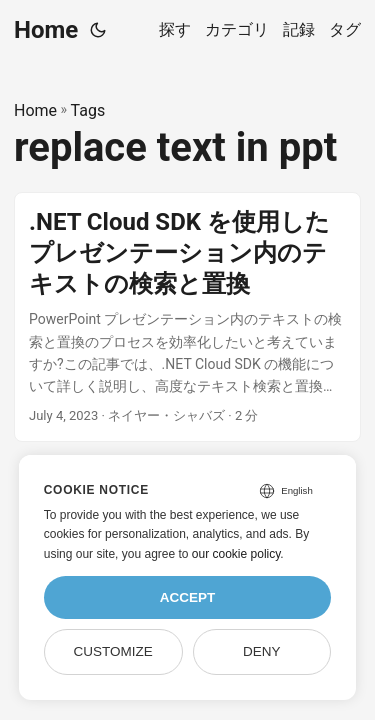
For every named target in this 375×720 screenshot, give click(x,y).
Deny (262, 651)
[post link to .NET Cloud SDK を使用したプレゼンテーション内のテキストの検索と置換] (187, 317)
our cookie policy (236, 554)
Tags (88, 110)
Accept (188, 597)
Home (46, 30)
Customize (112, 651)
